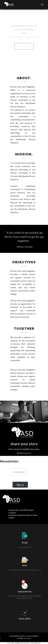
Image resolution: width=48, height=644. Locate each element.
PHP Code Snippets (14, 643)
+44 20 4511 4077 (25, 547)
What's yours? (24, 453)
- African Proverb (24, 247)
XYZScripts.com (36, 643)
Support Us (24, 46)
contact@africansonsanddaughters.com (25, 570)
